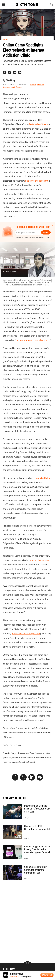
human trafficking (43, 482)
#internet (40, 85)
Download (47, 975)
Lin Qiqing (11, 80)
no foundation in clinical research (33, 344)
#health (33, 85)
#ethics (19, 87)
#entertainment (9, 87)
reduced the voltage (39, 564)
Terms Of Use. (44, 237)
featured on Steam (38, 124)
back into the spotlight (37, 181)
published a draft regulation (26, 637)
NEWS (6, 39)
